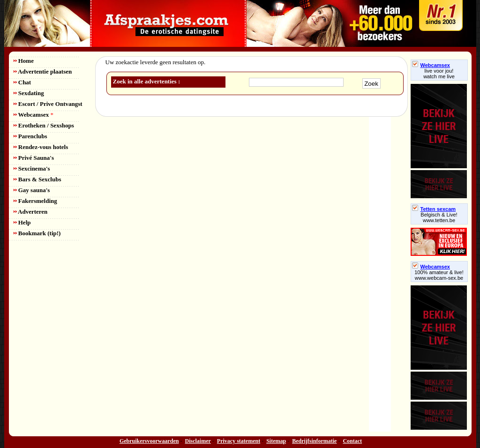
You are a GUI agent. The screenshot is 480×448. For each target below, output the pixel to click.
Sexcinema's (32, 168)
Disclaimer (198, 441)
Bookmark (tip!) (37, 233)
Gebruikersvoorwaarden (149, 441)
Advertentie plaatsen (43, 71)
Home (24, 61)
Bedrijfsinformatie (314, 441)
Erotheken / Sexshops (44, 125)
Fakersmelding (35, 201)
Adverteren (31, 212)
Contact (352, 441)
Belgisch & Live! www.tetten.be (439, 217)
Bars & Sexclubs (37, 179)
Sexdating (29, 93)
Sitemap (276, 441)
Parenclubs (30, 136)
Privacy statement (239, 441)
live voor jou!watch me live (439, 74)
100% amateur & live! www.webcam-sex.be (439, 275)
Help (22, 222)
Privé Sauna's (34, 158)
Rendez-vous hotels (41, 147)
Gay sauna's (32, 190)
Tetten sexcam (434, 209)
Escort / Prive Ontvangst (48, 104)
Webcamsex (34, 115)
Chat (22, 82)
